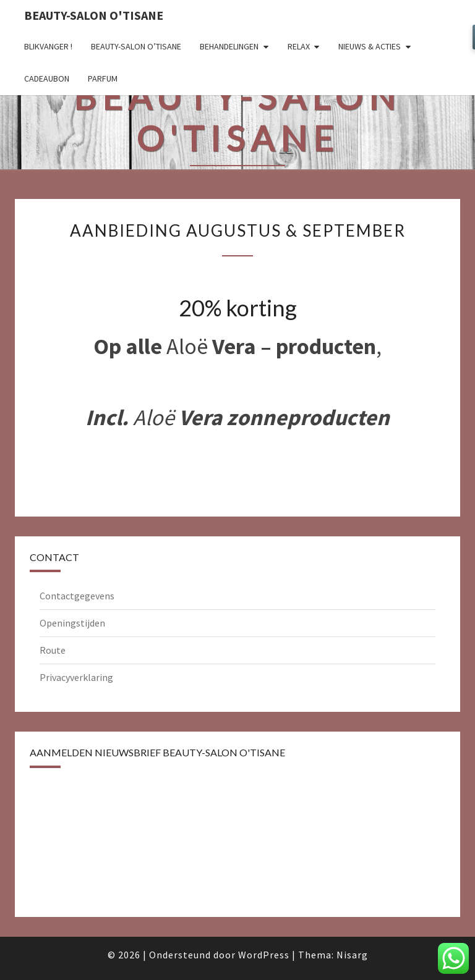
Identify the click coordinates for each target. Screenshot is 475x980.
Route (53, 650)
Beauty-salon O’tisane (136, 46)
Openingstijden (72, 623)
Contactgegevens (77, 596)
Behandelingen (229, 46)
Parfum (103, 78)
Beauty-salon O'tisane (94, 15)
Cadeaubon (47, 78)
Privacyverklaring (76, 677)
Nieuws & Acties (370, 46)
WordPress (264, 955)
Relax (299, 46)
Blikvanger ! (48, 46)
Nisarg (352, 955)
